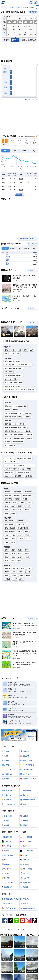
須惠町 (20, 510)
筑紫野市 (18, 499)
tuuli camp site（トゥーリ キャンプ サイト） (18, 365)
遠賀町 (7, 539)
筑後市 (7, 572)
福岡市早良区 (9, 499)
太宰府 (8, 256)
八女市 (29, 568)
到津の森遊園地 (9, 372)
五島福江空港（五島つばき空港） (14, 435)
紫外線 (5, 72)
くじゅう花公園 (26, 469)
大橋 (32, 350)
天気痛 (5, 77)
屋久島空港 (8, 420)
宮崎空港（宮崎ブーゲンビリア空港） (16, 428)
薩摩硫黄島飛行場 (19, 438)
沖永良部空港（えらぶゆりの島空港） (16, 406)
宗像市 (15, 503)
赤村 (13, 561)
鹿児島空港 (8, 403)
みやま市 (14, 575)
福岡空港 (30, 438)
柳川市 (23, 568)
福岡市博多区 (18, 492)
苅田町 (13, 539)
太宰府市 (22, 503)
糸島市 (13, 506)
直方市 (7, 550)
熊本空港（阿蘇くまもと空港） (14, 431)
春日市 (25, 499)
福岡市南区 (8, 495)
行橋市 (20, 532)
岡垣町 (27, 535)
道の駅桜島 (29, 476)
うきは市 (28, 572)
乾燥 (5, 83)
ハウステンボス (9, 458)
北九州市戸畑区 (9, 524)
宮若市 (27, 550)
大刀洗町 (7, 579)
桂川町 (27, 554)
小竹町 (13, 554)
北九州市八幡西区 (10, 532)
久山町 (7, 513)
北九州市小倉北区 (22, 524)
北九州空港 (8, 438)
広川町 (21, 579)
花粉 (5, 88)
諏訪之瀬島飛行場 (10, 445)
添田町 (13, 557)
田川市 (20, 550)
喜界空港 (28, 417)
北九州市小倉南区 (10, 528)
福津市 (7, 506)
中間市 (7, 535)
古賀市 (29, 503)
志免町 (13, 510)
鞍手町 (20, 554)
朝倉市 (7, 575)
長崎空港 (29, 435)
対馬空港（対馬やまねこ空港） (14, 413)
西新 (18, 354)
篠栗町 (7, 510)
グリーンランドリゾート (12, 462)
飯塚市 (13, 550)
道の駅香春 (31, 390)
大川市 (13, 572)
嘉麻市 (7, 554)
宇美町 (28, 506)
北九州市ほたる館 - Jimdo (12, 361)
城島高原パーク (9, 473)
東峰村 (28, 575)
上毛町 (7, 542)
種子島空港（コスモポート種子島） (15, 424)
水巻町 (20, 535)
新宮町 (27, 510)
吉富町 (28, 539)
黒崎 (14, 350)
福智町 (19, 561)
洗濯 (5, 93)
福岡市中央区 (28, 492)
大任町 (7, 561)
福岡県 (19, 7)
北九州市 (7, 350)
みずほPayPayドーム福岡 (24, 458)
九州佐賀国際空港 (18, 442)
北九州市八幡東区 (23, 528)
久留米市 (15, 568)
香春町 (7, 557)
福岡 (7, 260)
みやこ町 (21, 539)
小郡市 (20, 572)
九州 (12, 7)
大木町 (15, 579)
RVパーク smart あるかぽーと (13, 386)
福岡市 (26, 350)
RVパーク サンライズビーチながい (15, 390)
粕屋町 (13, 513)
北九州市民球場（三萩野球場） (14, 368)
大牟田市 (7, 568)
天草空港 (28, 431)
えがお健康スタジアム (23, 473)
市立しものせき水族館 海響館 (14, 383)
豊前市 (26, 532)
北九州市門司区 (9, 521)
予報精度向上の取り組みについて (19, 929)
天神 (6, 354)
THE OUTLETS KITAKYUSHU (14, 375)
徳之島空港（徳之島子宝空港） (14, 417)
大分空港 (7, 442)
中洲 (19, 350)
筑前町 (21, 575)
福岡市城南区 (27, 495)
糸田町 (20, 557)
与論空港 (28, 413)
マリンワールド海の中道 (12, 469)
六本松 (12, 354)
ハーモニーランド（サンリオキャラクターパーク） (19, 465)
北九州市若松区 (21, 521)
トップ (4, 7)
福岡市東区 (8, 492)
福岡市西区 (17, 495)
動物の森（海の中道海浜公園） (14, 476)
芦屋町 (13, 535)
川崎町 (27, 557)
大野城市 (7, 503)
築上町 (13, 542)
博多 (7, 264)
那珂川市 (21, 506)
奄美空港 (7, 410)
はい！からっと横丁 (10, 379)
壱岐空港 (15, 410)
